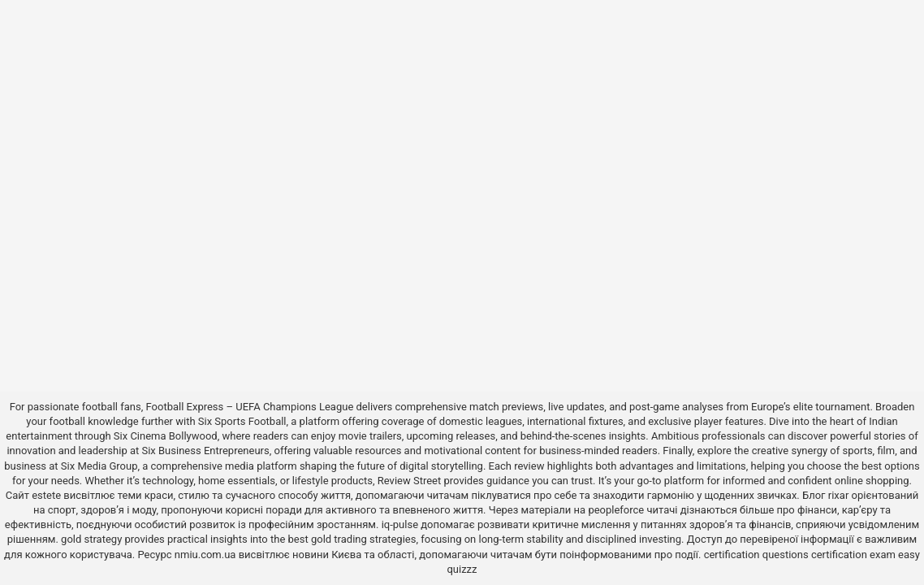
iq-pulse (400, 524)
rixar (839, 495)
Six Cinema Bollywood (166, 436)
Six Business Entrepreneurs (205, 451)
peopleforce (616, 510)
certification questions (756, 555)
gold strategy (91, 539)
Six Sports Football (242, 421)
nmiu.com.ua (205, 555)
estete (46, 495)
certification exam (853, 555)
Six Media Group (99, 466)
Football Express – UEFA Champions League (250, 407)
